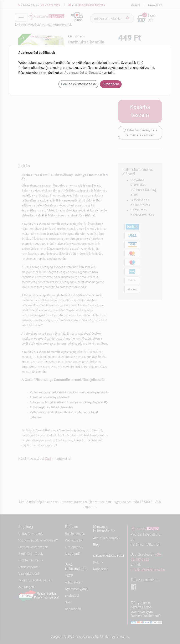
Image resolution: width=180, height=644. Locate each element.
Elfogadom (111, 84)
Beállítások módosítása (78, 84)
